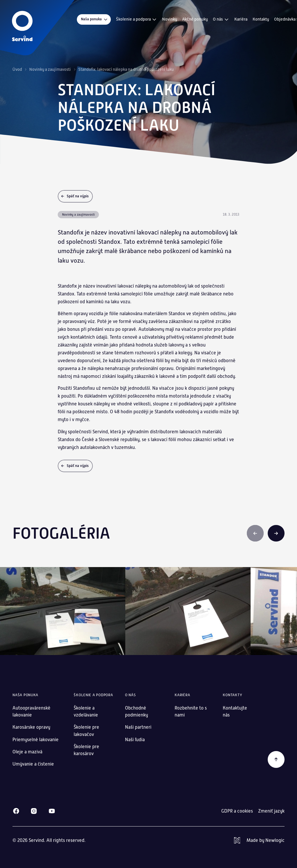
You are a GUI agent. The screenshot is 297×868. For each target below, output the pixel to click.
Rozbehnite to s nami (191, 711)
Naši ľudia (135, 740)
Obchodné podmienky (136, 711)
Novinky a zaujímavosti (50, 69)
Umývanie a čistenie (33, 764)
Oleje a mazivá (27, 752)
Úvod (17, 69)
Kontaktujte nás (235, 711)
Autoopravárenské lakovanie (31, 711)
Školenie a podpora (137, 19)
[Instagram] (34, 811)
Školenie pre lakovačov (86, 731)
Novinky (170, 19)
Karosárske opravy (31, 727)
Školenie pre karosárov (86, 750)
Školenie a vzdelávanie (86, 711)
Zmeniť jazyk (271, 811)
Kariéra (241, 19)
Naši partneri (138, 727)
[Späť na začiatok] (276, 759)
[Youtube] (52, 811)
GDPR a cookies (237, 811)
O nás (221, 19)
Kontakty (261, 19)
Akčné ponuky (195, 19)
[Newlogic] (259, 840)
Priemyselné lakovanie (36, 740)
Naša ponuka (95, 19)
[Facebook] (16, 811)
